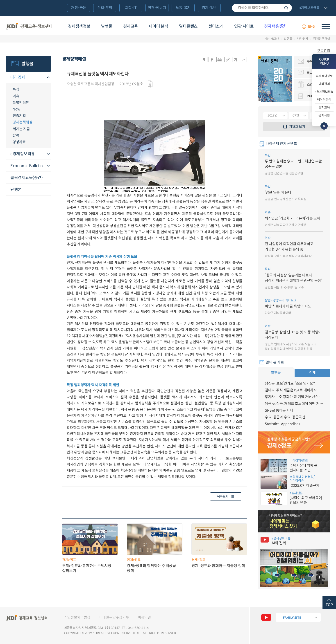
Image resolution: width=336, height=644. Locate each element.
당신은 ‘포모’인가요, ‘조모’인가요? (290, 383)
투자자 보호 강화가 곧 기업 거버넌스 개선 (294, 397)
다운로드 (150, 84)
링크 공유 (228, 59)
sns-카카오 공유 (204, 59)
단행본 (16, 190)
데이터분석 (324, 100)
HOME (275, 39)
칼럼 (16, 136)
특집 (16, 89)
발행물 (107, 26)
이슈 (16, 96)
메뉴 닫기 (324, 126)
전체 (312, 373)
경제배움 (275, 26)
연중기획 (19, 116)
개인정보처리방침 (77, 617)
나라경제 (303, 39)
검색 (286, 8)
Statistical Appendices (282, 424)
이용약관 (144, 617)
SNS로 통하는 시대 (279, 410)
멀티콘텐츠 (188, 26)
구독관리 (324, 51)
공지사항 (324, 115)
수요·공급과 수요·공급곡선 (285, 417)
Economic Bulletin (27, 166)
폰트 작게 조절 (243, 59)
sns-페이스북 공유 (212, 59)
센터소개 (216, 26)
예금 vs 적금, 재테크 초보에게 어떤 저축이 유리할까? (294, 404)
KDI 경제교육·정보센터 (29, 27)
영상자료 (19, 142)
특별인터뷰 (21, 103)
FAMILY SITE (292, 618)
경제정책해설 (322, 39)
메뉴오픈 (48, 78)
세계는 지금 (21, 129)
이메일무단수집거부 (114, 617)
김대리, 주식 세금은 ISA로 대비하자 (291, 390)
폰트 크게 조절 (236, 59)
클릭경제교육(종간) (26, 178)
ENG (311, 26)
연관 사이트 (244, 26)
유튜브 (266, 617)
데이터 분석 (159, 26)
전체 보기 (313, 8)
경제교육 (131, 26)
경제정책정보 (79, 26)
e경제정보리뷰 (23, 154)
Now (16, 109)
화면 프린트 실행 (220, 59)
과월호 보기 (297, 127)
